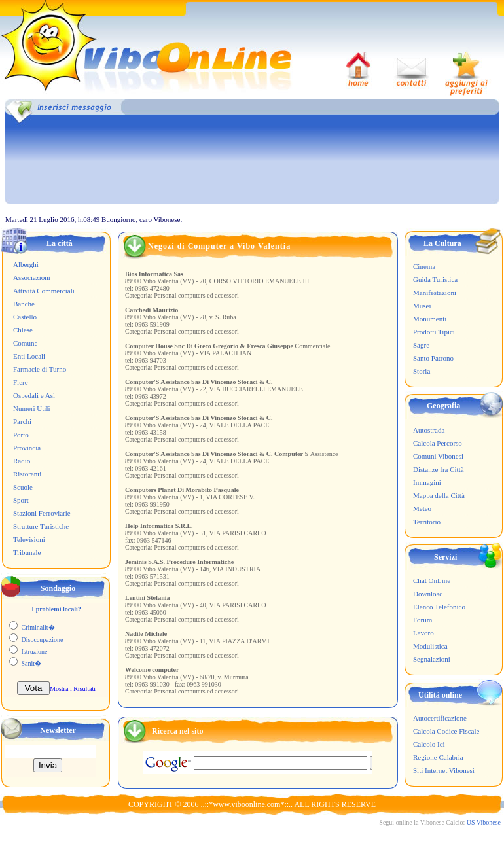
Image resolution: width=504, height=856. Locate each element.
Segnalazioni (432, 659)
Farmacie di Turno (40, 369)
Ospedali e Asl (34, 395)
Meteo (422, 508)
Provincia (27, 448)
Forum (423, 620)
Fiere (21, 382)
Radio (22, 461)
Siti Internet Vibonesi (444, 770)
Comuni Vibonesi (438, 456)
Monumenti (430, 319)
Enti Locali (29, 356)
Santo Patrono (433, 358)
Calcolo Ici (429, 744)
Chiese (23, 330)
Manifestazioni (435, 293)
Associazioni (32, 277)
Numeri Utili (32, 408)
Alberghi (26, 264)
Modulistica (430, 646)
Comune (25, 343)
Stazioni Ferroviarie (42, 513)
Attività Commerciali (44, 291)
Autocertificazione (440, 718)
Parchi (22, 421)
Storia (422, 371)
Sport (21, 500)
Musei (422, 306)
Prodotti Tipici (434, 332)
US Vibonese (484, 822)
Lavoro (423, 633)
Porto (21, 435)
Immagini (427, 482)
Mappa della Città (439, 495)
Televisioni (29, 539)
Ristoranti (27, 474)
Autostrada (429, 430)
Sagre (421, 345)
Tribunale (27, 552)
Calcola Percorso (438, 443)
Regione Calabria (438, 757)
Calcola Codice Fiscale (446, 731)
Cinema (424, 266)
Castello (25, 317)
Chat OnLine (432, 580)
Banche (24, 304)
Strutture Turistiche (41, 526)
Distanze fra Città (439, 469)
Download (428, 594)
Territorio (427, 522)
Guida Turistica (435, 279)
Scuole (23, 487)
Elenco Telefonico (439, 607)
